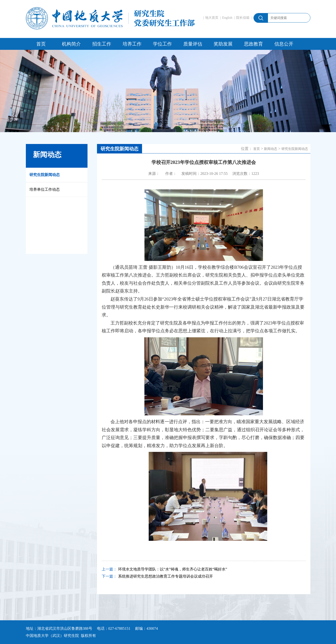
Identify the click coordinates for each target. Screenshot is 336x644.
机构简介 (71, 44)
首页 (41, 44)
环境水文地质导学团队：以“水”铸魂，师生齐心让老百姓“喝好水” (173, 569)
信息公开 (284, 44)
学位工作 (162, 44)
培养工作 (132, 44)
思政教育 (253, 44)
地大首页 (212, 18)
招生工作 (102, 44)
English (227, 18)
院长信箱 (243, 18)
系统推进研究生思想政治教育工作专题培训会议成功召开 (166, 576)
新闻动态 (271, 149)
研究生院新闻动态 (45, 175)
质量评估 (193, 44)
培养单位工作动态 (45, 189)
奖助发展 (223, 44)
